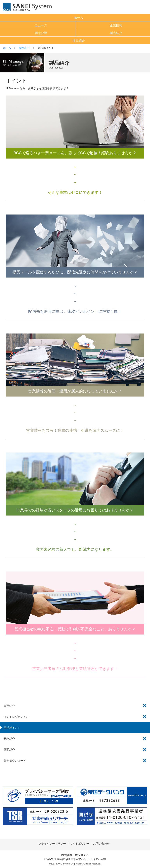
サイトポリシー (79, 844)
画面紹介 (9, 750)
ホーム (7, 48)
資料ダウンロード (15, 761)
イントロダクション (16, 717)
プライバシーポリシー (52, 844)
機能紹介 (9, 739)
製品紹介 (24, 48)
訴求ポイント (12, 728)
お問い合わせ (101, 844)
